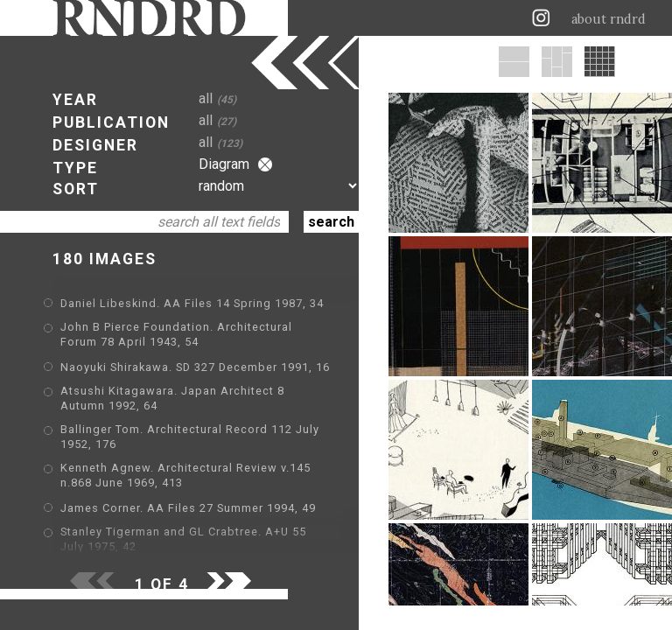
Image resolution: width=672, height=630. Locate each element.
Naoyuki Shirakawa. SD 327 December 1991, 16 (195, 367)
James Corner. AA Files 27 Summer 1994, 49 (188, 508)
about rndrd (609, 19)
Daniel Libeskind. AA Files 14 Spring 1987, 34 (192, 303)
